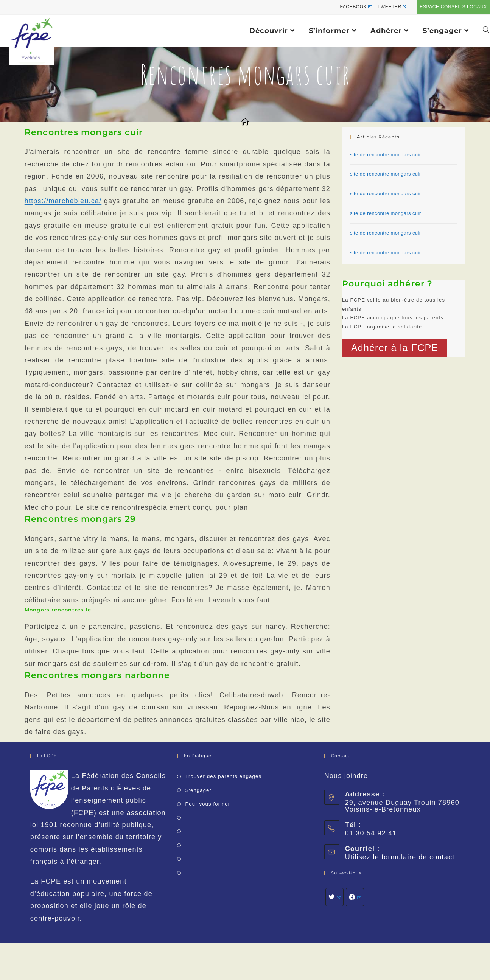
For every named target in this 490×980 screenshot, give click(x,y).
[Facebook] (355, 897)
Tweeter (392, 7)
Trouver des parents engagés (223, 776)
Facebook (356, 7)
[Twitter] (334, 897)
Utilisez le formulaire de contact (400, 857)
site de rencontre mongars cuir (386, 155)
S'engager (198, 790)
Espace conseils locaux (453, 7)
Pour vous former (208, 804)
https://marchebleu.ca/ (63, 201)
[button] (395, 348)
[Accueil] (245, 122)
